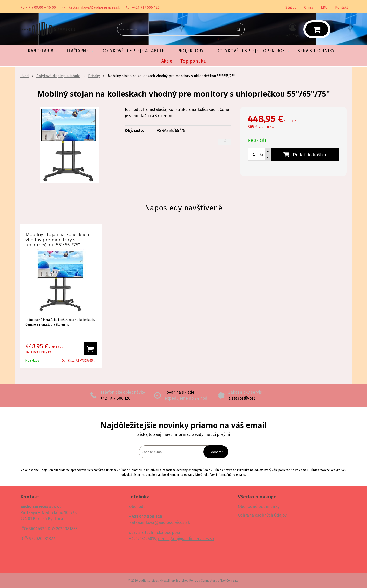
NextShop (168, 581)
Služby (291, 8)
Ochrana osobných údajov (262, 515)
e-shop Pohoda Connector (197, 581)
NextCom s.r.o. (230, 581)
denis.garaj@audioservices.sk (186, 539)
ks (262, 154)
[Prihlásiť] (293, 30)
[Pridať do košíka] (305, 154)
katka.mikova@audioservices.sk (94, 8)
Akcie (167, 61)
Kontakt (342, 8)
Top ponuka (193, 61)
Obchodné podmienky (259, 506)
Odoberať (216, 452)
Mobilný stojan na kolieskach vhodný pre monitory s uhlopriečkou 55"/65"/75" (57, 240)
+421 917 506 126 (146, 8)
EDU (324, 8)
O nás (309, 8)
